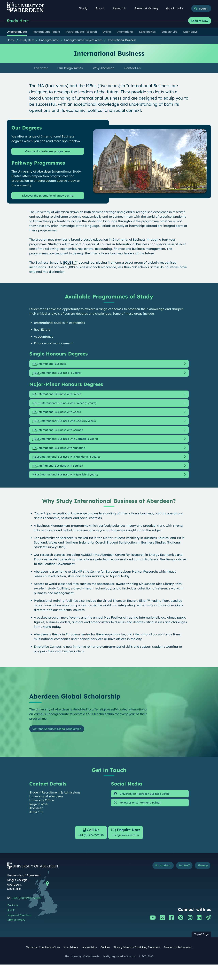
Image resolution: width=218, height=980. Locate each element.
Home (11, 40)
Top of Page (201, 950)
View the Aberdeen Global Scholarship (61, 743)
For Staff (179, 882)
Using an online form (128, 847)
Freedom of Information (178, 963)
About (102, 8)
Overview (41, 68)
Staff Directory (16, 936)
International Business (122, 40)
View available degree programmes (48, 152)
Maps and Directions (20, 931)
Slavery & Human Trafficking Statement (137, 963)
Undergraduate (49, 40)
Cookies (105, 963)
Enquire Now (200, 21)
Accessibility (89, 963)
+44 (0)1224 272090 (89, 847)
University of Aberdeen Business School (147, 808)
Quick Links (177, 8)
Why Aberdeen (104, 68)
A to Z (11, 926)
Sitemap (201, 882)
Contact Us (133, 68)
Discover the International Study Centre (48, 197)
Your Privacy (71, 963)
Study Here (19, 21)
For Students (154, 882)
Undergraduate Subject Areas (83, 40)
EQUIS (68, 265)
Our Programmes (70, 68)
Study (85, 8)
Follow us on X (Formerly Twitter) (142, 818)
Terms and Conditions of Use (43, 963)
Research (121, 8)
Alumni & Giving (148, 8)
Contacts (13, 921)
